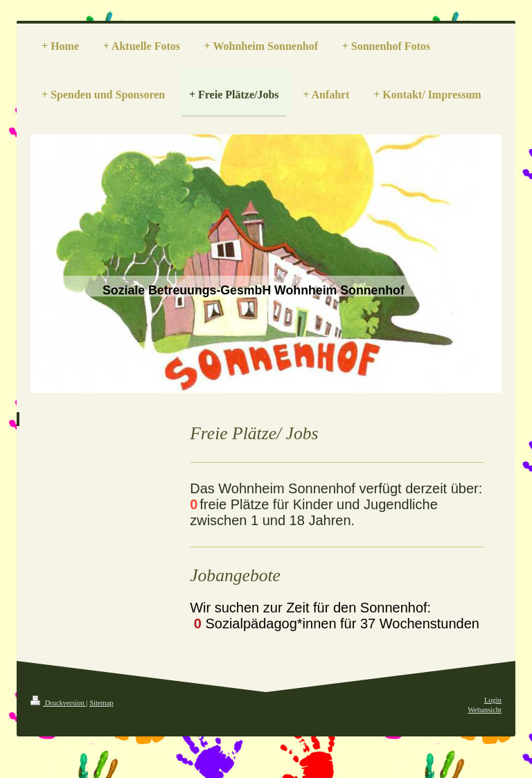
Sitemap (101, 703)
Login (493, 700)
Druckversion (58, 703)
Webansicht (485, 710)
